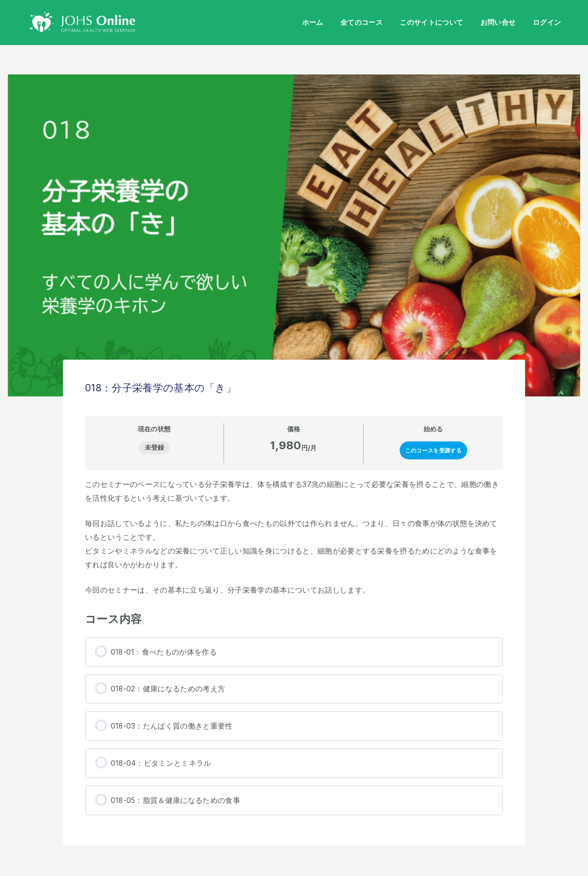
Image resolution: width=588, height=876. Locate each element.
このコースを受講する (433, 450)
